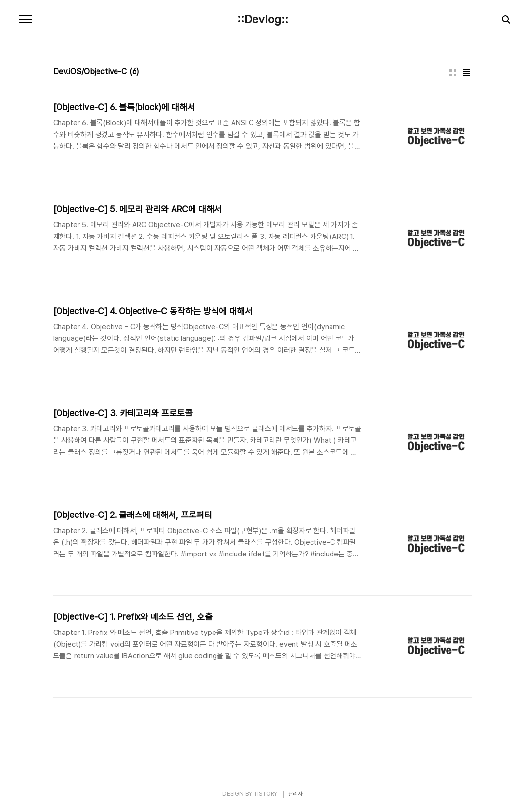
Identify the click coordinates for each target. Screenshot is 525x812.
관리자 (295, 794)
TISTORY (265, 794)
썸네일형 (453, 73)
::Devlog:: (263, 20)
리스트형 (467, 73)
